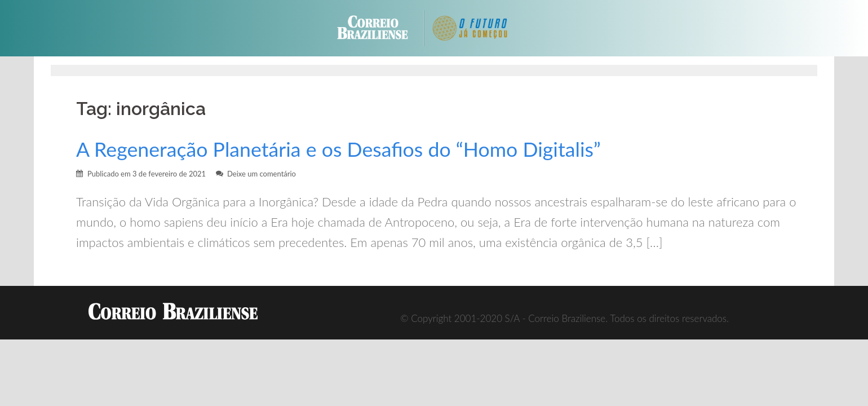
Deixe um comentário (262, 174)
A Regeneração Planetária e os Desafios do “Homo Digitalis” (338, 149)
